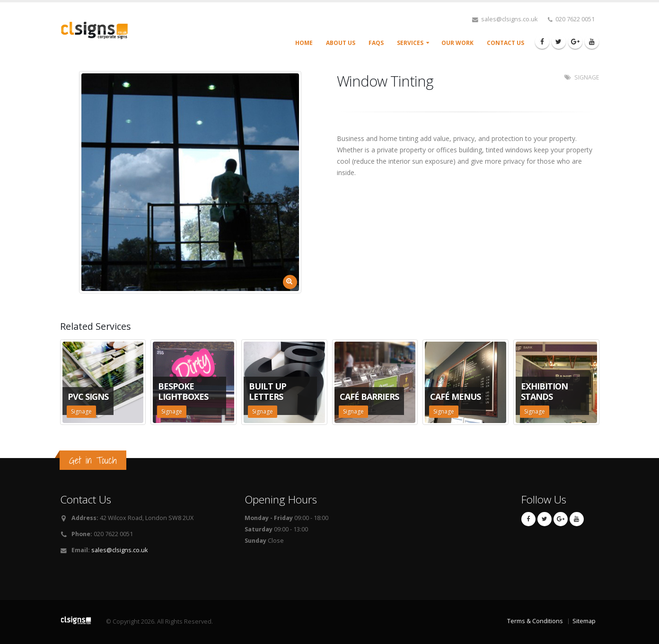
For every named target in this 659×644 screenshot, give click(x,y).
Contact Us (505, 43)
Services (410, 43)
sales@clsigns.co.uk (119, 550)
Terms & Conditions (535, 621)
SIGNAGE (587, 77)
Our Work (457, 43)
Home (304, 43)
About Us (341, 43)
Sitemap (584, 621)
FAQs (376, 43)
